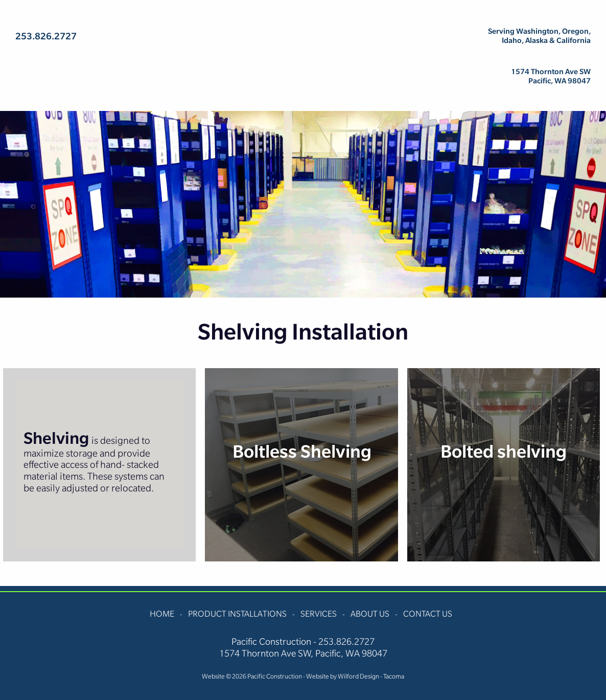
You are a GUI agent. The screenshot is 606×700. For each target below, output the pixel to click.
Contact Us (563, 103)
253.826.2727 (46, 36)
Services (323, 103)
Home (29, 103)
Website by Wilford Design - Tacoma (355, 676)
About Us (440, 103)
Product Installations (173, 103)
